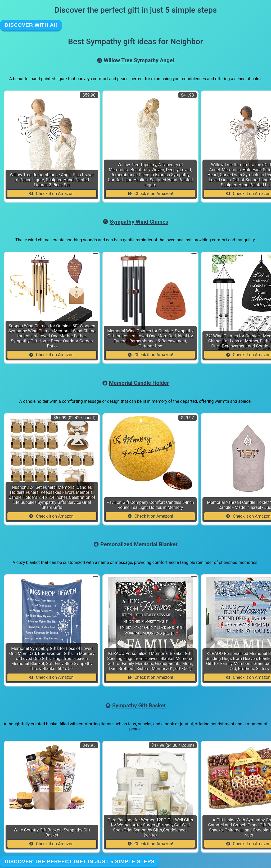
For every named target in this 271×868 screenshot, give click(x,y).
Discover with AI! (31, 25)
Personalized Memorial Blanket (135, 544)
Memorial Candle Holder (135, 383)
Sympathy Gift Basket (135, 706)
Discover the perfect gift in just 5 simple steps (80, 862)
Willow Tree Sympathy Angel (135, 60)
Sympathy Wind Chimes (135, 222)
